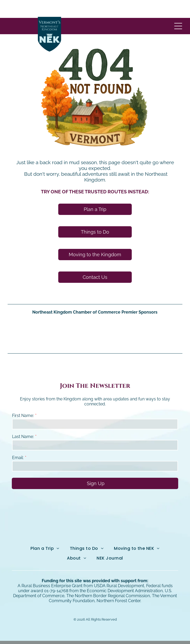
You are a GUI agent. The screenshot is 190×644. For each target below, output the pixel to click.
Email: (18, 440)
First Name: (23, 398)
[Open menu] (178, 8)
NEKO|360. (146, 633)
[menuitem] (45, 531)
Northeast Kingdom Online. (84, 633)
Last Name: (23, 419)
